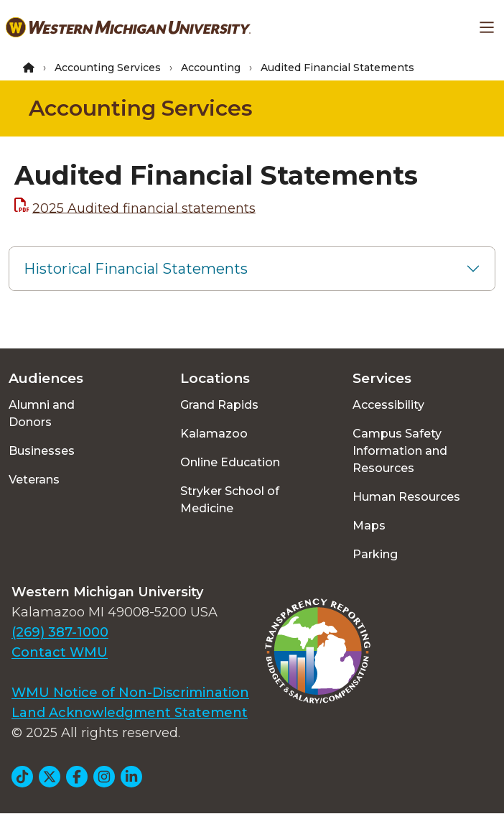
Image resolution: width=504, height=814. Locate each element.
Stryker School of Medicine (230, 500)
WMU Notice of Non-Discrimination (130, 693)
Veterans (34, 480)
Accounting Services (108, 68)
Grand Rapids (219, 405)
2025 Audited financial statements (144, 208)
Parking (375, 554)
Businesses (42, 451)
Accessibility (388, 405)
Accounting (211, 68)
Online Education (230, 462)
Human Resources (406, 497)
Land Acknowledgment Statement (130, 713)
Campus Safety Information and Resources (400, 451)
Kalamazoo (214, 434)
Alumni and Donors (42, 413)
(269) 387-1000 (60, 632)
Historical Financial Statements (136, 269)
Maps (369, 526)
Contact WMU (60, 652)
